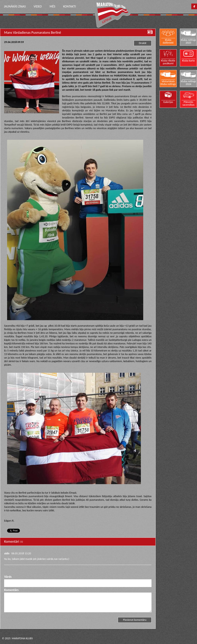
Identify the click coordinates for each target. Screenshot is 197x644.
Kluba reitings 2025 (188, 41)
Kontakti (69, 6)
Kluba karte (189, 61)
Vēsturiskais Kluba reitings (168, 83)
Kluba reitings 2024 (188, 83)
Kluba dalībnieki (168, 41)
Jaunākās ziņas (15, 6)
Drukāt (143, 43)
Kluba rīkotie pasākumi (168, 62)
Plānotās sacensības (189, 103)
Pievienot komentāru (135, 620)
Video (38, 6)
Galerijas (168, 102)
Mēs (53, 6)
